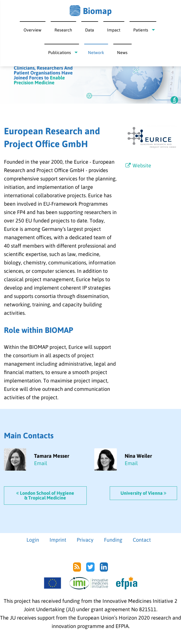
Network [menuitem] (96, 52)
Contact (142, 540)
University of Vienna (143, 493)
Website (138, 165)
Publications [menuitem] (60, 52)
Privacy (85, 540)
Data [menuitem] (90, 30)
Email (41, 463)
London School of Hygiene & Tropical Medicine (45, 495)
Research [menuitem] (63, 30)
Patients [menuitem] (141, 30)
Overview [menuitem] (32, 30)
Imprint (58, 540)
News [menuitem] (122, 52)
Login (33, 540)
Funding (113, 540)
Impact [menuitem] (114, 30)
